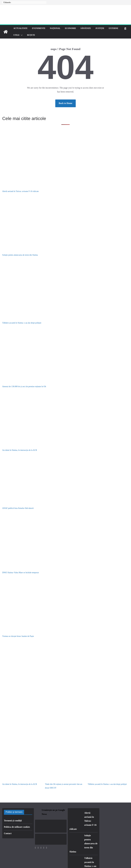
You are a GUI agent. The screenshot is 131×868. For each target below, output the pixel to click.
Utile (17, 35)
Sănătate (86, 28)
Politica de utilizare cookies (17, 827)
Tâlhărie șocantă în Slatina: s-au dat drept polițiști (22, 323)
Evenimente (39, 28)
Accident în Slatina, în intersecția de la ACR (20, 450)
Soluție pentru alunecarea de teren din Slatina (20, 255)
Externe (114, 28)
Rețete (31, 35)
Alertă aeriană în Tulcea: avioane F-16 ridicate (20, 191)
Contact (8, 833)
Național (55, 28)
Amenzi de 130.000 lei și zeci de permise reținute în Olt (24, 387)
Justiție (100, 28)
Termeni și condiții (13, 821)
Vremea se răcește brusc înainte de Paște (18, 636)
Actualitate (21, 28)
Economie (70, 28)
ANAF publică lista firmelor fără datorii (18, 508)
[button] (21, 35)
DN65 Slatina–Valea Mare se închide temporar (21, 573)
